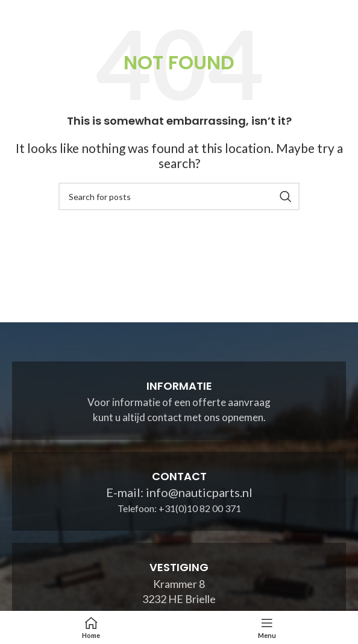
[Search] (179, 196)
